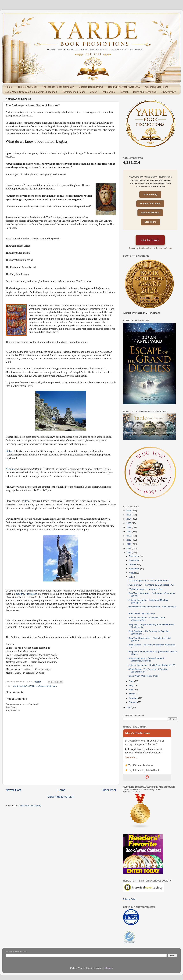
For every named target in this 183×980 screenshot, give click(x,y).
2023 (129, 523)
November (134, 560)
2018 (129, 544)
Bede (27, 501)
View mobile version (61, 797)
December (134, 556)
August (133, 573)
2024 (129, 519)
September (135, 569)
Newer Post (13, 790)
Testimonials (108, 92)
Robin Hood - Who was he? (142, 614)
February (134, 698)
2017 (129, 548)
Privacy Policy (168, 92)
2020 (129, 536)
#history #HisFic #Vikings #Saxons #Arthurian (35, 686)
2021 (129, 531)
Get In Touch (150, 240)
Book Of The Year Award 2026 (124, 87)
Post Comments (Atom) (30, 806)
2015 (129, 707)
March (132, 694)
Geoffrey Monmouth (27, 594)
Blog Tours (150, 222)
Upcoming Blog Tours (157, 87)
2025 (129, 515)
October (133, 564)
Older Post (109, 790)
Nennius (10, 469)
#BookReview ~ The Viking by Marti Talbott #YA (151, 585)
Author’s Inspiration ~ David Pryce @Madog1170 (152, 665)
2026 (129, 511)
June (132, 681)
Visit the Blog (150, 194)
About (93, 92)
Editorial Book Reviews (91, 87)
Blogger (109, 968)
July (131, 577)
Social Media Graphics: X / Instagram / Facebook (31, 92)
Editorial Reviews (150, 213)
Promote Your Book (27, 87)
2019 (129, 540)
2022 (129, 527)
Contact (124, 92)
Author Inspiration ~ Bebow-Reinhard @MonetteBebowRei (146, 660)
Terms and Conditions (144, 92)
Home (9, 87)
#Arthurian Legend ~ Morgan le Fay (145, 589)
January (133, 702)
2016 (129, 552)
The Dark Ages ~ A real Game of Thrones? (149, 581)
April (131, 690)
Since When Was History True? (143, 676)
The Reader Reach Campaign (58, 87)
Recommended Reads (74, 92)
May (131, 685)
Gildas (9, 451)
